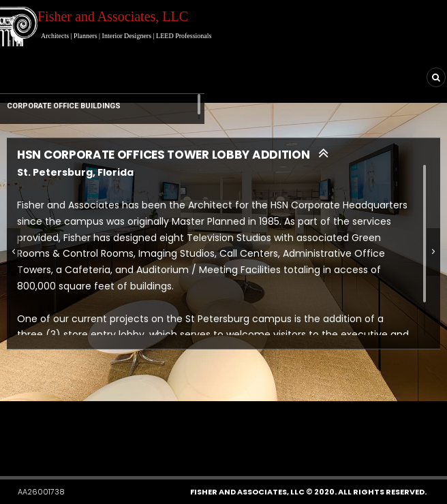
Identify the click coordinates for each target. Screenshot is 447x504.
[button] (77, 436)
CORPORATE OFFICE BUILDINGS (64, 106)
